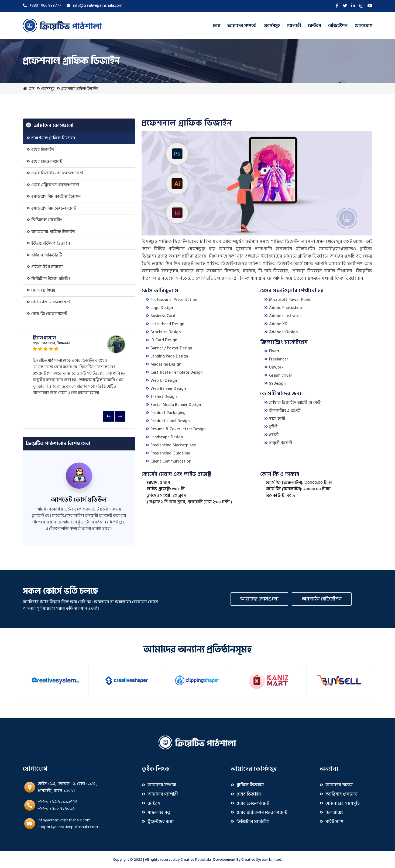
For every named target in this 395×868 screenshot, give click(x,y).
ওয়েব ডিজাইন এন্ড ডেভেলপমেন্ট (55, 173)
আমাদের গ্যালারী (160, 794)
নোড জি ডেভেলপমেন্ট (47, 314)
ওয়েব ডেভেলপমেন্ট (44, 162)
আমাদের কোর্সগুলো (259, 599)
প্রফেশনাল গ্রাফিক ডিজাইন (51, 138)
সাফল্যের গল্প (156, 813)
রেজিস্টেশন (338, 26)
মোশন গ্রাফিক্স (41, 290)
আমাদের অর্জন (336, 785)
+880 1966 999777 (42, 5)
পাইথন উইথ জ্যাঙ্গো (45, 267)
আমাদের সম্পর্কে (242, 26)
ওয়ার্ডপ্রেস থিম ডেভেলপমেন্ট (51, 208)
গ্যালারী (294, 26)
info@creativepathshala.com (95, 5)
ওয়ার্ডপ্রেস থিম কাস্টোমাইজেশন (54, 197)
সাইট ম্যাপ (332, 822)
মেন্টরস (315, 26)
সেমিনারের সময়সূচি (340, 803)
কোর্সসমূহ (272, 26)
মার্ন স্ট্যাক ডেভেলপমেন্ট (48, 302)
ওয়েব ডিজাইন (40, 150)
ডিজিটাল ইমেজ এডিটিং (48, 279)
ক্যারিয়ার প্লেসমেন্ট (339, 794)
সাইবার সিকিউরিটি (44, 255)
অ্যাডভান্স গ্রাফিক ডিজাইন (51, 232)
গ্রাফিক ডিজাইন (247, 785)
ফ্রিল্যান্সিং (331, 813)
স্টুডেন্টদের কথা (158, 822)
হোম (217, 26)
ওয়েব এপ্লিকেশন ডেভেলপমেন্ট (53, 185)
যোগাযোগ (363, 26)
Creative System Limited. (262, 860)
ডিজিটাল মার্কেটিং (44, 220)
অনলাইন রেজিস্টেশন (322, 599)
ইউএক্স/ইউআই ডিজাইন (48, 243)
